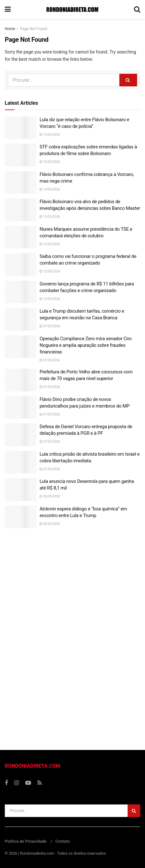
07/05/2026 (50, 326)
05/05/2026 (50, 496)
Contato (63, 841)
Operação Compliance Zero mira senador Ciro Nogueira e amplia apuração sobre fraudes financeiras (86, 345)
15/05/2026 (50, 135)
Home (10, 29)
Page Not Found (34, 29)
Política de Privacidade (26, 841)
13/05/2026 (50, 217)
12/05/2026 (50, 244)
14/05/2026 (50, 189)
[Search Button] (128, 80)
